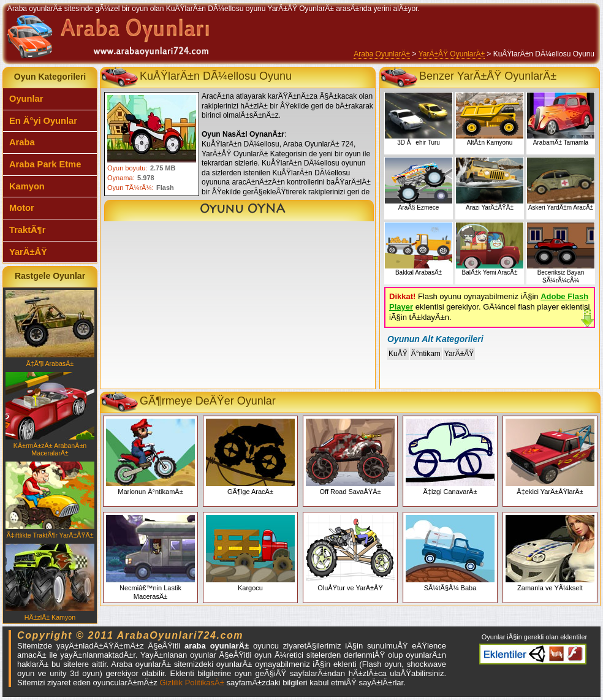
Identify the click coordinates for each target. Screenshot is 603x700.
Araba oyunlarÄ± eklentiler (533, 654)
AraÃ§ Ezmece (419, 184)
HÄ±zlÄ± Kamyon (50, 582)
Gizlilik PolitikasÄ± (192, 683)
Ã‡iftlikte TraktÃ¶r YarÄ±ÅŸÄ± (50, 500)
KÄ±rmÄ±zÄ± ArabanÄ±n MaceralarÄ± (50, 414)
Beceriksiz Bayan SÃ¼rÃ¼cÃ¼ (561, 253)
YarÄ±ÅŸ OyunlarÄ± (452, 54)
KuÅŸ (398, 354)
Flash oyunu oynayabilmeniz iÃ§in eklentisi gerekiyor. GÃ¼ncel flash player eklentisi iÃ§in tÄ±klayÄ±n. (489, 307)
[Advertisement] (238, 308)
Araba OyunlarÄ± (382, 54)
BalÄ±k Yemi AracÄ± (490, 249)
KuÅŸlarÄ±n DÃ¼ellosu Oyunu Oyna (239, 211)
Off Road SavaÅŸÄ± (350, 457)
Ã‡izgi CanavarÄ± (450, 457)
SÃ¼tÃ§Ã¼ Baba (450, 553)
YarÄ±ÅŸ (28, 252)
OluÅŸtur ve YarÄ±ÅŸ (350, 553)
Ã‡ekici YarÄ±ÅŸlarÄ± (550, 457)
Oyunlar (26, 99)
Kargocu (250, 553)
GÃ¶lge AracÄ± (250, 457)
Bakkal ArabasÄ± (419, 249)
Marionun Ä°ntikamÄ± (150, 457)
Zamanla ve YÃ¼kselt (550, 553)
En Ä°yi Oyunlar (43, 121)
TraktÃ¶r (27, 230)
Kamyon (27, 186)
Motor (22, 208)
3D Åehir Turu (419, 119)
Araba (22, 142)
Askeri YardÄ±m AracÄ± (561, 184)
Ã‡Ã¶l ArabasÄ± (50, 329)
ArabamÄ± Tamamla (561, 119)
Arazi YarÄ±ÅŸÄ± (490, 184)
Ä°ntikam (426, 354)
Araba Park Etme (45, 164)
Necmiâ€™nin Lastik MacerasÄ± (150, 557)
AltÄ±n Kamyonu (490, 119)
